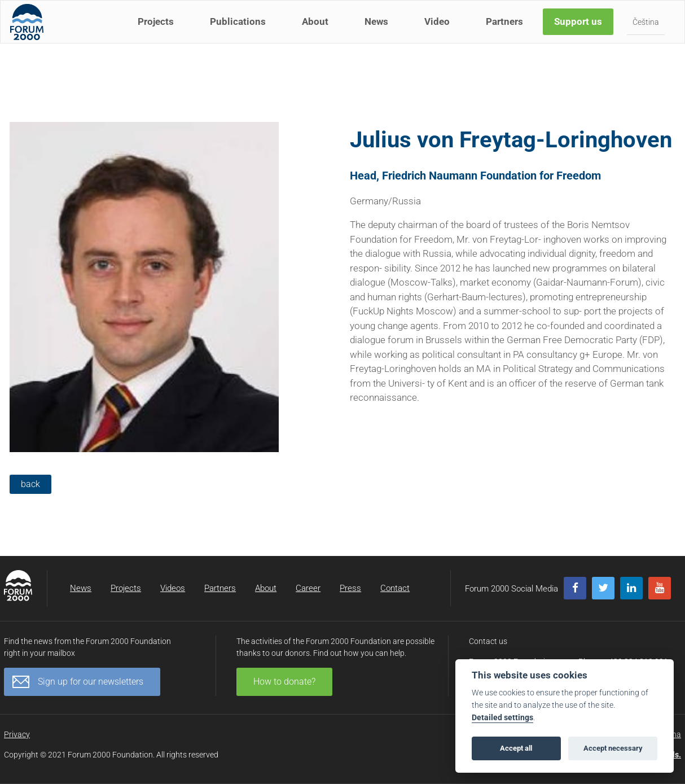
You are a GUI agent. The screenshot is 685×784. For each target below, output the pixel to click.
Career (308, 588)
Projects (158, 33)
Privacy (17, 734)
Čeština (648, 33)
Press (350, 588)
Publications (240, 33)
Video (439, 33)
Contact (395, 588)
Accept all (516, 748)
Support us (580, 33)
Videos (173, 588)
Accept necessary (613, 748)
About (317, 33)
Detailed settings (502, 718)
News (379, 33)
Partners (507, 33)
